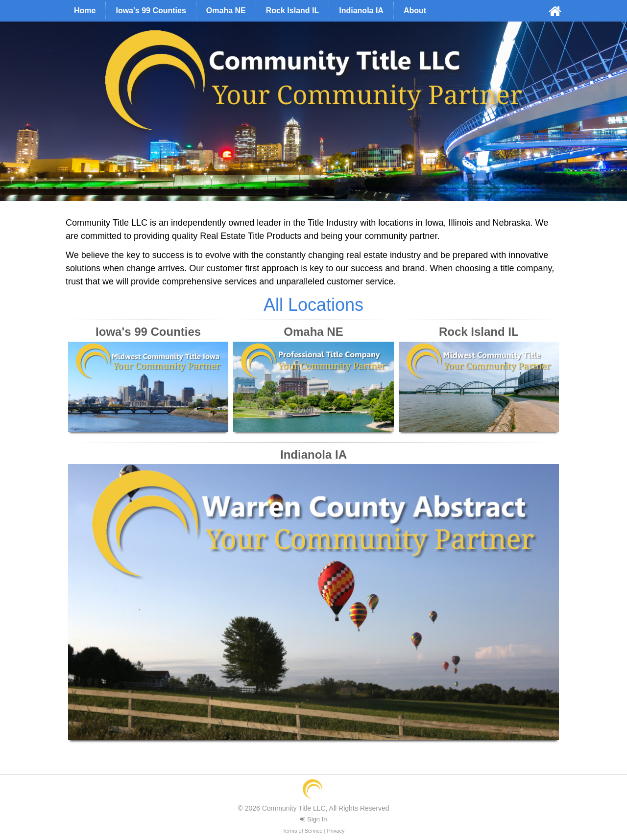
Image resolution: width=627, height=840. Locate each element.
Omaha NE (226, 11)
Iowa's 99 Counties (151, 11)
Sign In (313, 819)
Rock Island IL (292, 11)
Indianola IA (361, 11)
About (415, 11)
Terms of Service (303, 831)
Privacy (336, 831)
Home (85, 11)
